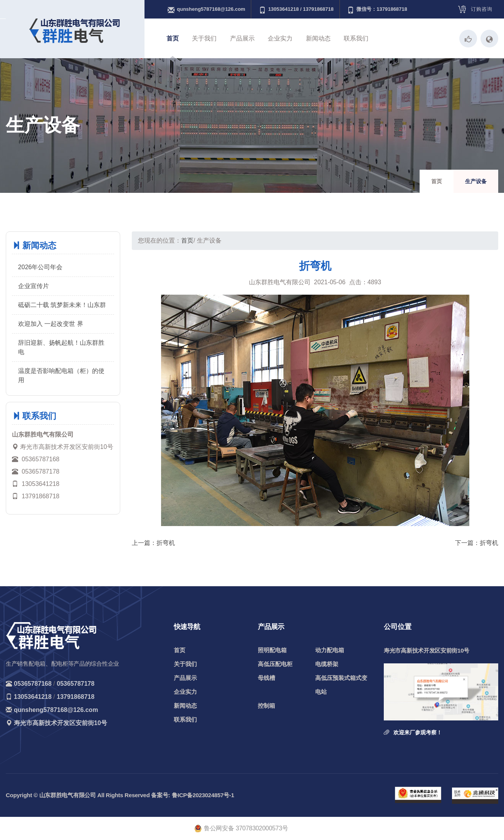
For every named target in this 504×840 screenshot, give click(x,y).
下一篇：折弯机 (477, 543)
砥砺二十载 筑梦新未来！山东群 (62, 305)
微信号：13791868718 (377, 10)
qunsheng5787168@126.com (206, 10)
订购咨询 (482, 9)
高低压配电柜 (275, 664)
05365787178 (76, 684)
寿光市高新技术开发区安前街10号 (60, 723)
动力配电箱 (330, 650)
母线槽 (266, 678)
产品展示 (242, 38)
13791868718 (76, 697)
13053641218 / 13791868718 (296, 10)
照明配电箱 (272, 650)
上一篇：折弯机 (153, 543)
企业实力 (280, 38)
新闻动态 (318, 38)
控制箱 (266, 706)
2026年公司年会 (40, 267)
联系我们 (356, 38)
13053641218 (33, 697)
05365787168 (33, 684)
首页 (173, 38)
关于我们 (204, 38)
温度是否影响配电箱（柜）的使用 (61, 375)
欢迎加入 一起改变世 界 (51, 324)
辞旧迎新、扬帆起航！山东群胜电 (61, 347)
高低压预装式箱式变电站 (341, 685)
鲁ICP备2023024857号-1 (203, 795)
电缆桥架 (327, 664)
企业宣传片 (34, 286)
